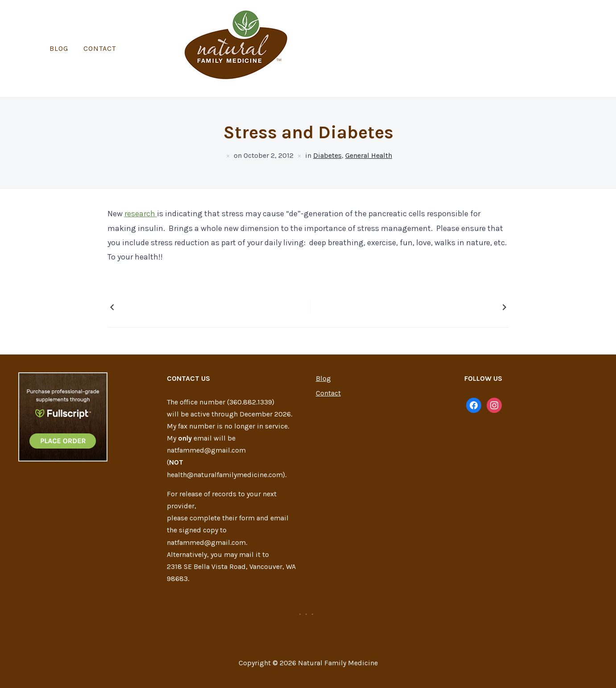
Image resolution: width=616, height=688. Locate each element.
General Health (369, 130)
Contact (325, 36)
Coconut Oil (479, 282)
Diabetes (327, 130)
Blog (284, 36)
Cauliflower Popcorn (152, 282)
